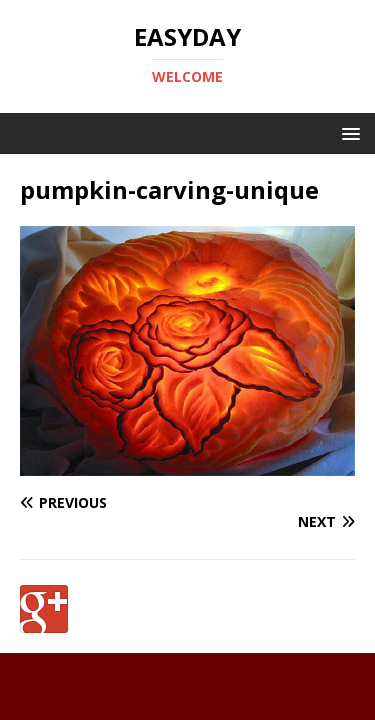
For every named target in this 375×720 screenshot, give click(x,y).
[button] (347, 132)
